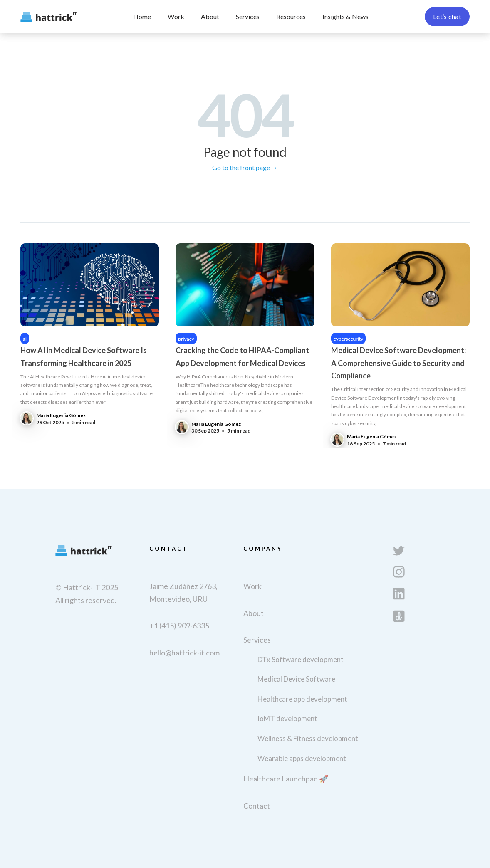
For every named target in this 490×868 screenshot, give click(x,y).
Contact (257, 806)
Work (176, 16)
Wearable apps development (302, 758)
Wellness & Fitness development (308, 738)
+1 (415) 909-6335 (179, 626)
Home (142, 16)
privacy (186, 339)
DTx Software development (301, 659)
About (210, 16)
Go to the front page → (245, 167)
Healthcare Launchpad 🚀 (286, 779)
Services (248, 16)
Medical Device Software (296, 679)
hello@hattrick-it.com (184, 653)
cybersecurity (349, 339)
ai (25, 339)
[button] (248, 17)
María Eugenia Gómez (61, 415)
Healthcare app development (302, 699)
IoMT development (287, 718)
